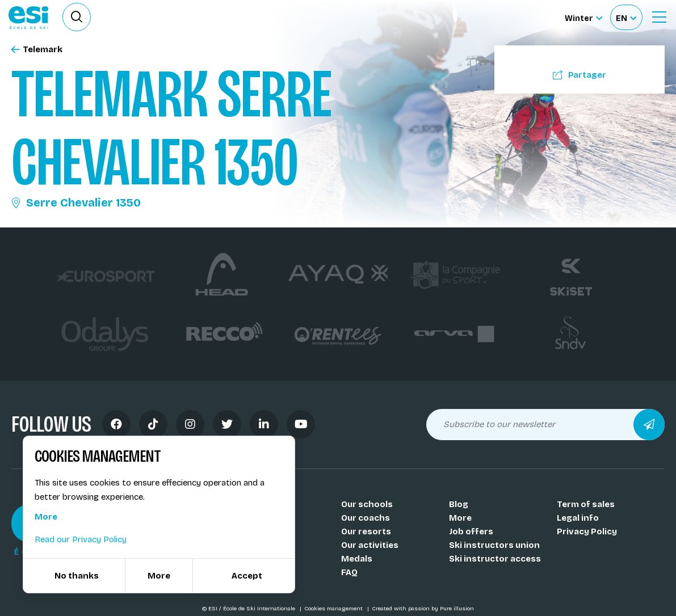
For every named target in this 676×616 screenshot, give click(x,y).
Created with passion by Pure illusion (423, 609)
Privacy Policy (587, 531)
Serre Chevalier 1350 (76, 202)
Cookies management (334, 609)
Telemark (37, 50)
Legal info (578, 518)
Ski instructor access (495, 559)
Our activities (370, 545)
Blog (459, 504)
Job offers (471, 531)
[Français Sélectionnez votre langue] (626, 17)
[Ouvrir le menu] (659, 17)
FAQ (349, 572)
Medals (357, 559)
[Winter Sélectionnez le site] (583, 17)
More (460, 518)
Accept (247, 576)
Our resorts (366, 531)
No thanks (77, 576)
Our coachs (366, 518)
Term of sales (586, 504)
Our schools (367, 504)
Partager (580, 75)
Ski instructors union (494, 545)
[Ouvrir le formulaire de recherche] (77, 17)
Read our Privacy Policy (81, 539)
